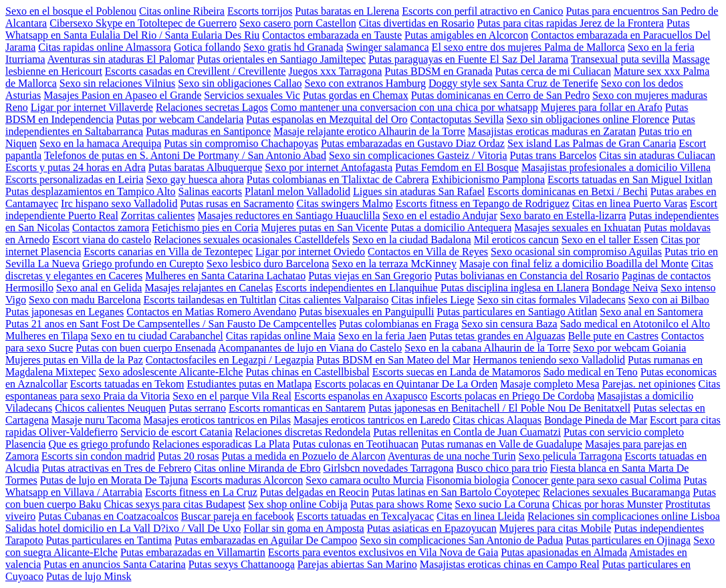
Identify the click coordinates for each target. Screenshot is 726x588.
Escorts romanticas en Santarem (297, 408)
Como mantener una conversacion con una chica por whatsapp (404, 107)
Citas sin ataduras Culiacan (657, 155)
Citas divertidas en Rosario (417, 23)
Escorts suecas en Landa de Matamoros (457, 372)
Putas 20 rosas (189, 456)
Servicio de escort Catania (176, 432)
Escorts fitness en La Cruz (201, 492)
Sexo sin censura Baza (509, 324)
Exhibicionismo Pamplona (488, 179)
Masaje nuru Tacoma (96, 420)
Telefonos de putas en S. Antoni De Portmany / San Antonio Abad (185, 155)
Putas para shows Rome (401, 504)
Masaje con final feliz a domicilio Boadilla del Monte (574, 264)
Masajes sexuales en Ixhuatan (578, 228)
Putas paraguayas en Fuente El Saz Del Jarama (468, 59)
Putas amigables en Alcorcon (466, 35)
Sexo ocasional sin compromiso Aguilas (576, 252)
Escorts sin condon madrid (98, 456)
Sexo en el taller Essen (610, 240)
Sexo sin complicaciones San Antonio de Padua (461, 540)
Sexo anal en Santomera (651, 312)
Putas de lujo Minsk (89, 576)
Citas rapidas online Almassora (105, 47)
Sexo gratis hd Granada (293, 47)
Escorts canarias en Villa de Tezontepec (168, 252)
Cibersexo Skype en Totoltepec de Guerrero (143, 23)
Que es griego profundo (99, 444)
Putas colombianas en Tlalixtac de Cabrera (338, 179)
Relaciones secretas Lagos (212, 107)
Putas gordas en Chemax (356, 95)
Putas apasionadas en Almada (564, 552)
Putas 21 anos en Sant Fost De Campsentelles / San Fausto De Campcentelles (171, 324)
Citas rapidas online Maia (281, 336)
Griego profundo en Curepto (143, 264)
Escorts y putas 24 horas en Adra (76, 167)
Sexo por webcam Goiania (629, 348)
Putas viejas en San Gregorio (370, 276)
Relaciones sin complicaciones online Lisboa (624, 516)
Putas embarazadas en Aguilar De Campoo (266, 540)
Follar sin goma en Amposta (304, 528)
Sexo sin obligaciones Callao (240, 83)
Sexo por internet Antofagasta (329, 167)
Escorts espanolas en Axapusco (361, 396)
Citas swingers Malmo (345, 203)
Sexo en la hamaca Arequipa (100, 143)
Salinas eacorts (211, 191)
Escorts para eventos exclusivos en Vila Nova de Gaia (383, 552)
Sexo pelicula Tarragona (571, 456)
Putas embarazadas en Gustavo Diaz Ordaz (413, 143)
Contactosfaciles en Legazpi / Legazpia (230, 360)
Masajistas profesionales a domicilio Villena (616, 167)
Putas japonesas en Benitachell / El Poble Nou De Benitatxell (499, 408)
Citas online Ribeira (182, 11)
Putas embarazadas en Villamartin (193, 552)
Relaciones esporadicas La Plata (221, 444)
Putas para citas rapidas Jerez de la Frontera (571, 23)
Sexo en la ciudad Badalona (412, 240)
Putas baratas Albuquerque (206, 167)
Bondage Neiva (625, 288)
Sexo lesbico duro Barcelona (268, 264)
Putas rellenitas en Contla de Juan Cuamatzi (467, 432)
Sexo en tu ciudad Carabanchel (157, 336)
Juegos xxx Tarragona (335, 71)
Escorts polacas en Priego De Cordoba (513, 396)
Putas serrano (197, 408)
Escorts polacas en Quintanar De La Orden (406, 384)
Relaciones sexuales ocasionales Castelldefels (252, 240)
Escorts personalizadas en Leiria (75, 179)
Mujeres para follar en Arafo (602, 107)
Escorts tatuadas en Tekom (127, 384)
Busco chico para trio (501, 468)
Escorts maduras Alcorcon (247, 480)
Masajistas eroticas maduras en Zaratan (552, 131)
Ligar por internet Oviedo (310, 252)
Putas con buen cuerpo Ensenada (146, 348)
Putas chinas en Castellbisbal (307, 372)
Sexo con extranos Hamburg (365, 83)
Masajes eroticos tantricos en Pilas (217, 420)
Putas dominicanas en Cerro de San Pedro (501, 95)
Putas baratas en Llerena (347, 11)
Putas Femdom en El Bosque (457, 167)
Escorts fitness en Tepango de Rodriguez (483, 203)
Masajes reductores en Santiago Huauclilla (288, 215)
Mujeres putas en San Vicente (325, 228)
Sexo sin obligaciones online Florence (588, 119)
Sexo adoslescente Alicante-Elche (171, 372)
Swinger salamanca (388, 47)
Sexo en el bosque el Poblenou (71, 11)
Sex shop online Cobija (298, 504)
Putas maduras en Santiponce (208, 131)
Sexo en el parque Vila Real (232, 396)
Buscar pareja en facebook (238, 516)
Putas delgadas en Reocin (315, 492)
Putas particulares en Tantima (109, 540)
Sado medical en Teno (591, 372)
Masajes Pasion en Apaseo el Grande (122, 95)
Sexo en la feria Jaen (382, 336)
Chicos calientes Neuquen (110, 408)
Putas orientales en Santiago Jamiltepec (281, 59)
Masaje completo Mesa (550, 384)
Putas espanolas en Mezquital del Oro (327, 119)
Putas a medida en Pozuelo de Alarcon (304, 456)
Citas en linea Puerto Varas (630, 203)
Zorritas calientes (158, 215)
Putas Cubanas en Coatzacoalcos (108, 516)
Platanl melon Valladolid (297, 191)
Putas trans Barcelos (554, 155)
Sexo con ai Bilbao (669, 300)
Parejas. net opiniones (649, 384)
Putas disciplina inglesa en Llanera (515, 288)
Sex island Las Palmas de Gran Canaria (592, 143)
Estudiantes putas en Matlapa (249, 384)
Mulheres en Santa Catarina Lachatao (225, 276)
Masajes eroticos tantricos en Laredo (372, 420)
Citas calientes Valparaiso (334, 300)
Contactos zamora (111, 228)
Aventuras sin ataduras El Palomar (121, 59)
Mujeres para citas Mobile (556, 528)
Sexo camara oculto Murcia (364, 480)
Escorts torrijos (260, 11)
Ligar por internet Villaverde (92, 107)
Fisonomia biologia (468, 480)
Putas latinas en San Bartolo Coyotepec (456, 492)
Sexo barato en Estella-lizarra (563, 215)
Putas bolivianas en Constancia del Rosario (527, 276)
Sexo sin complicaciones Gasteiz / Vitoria (418, 155)
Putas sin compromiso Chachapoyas (241, 143)
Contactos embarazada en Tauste (332, 35)
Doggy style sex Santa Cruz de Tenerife (513, 83)
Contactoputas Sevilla (457, 119)
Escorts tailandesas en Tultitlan (210, 300)
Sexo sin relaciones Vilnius (117, 83)
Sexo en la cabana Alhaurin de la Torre (487, 348)
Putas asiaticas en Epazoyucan (432, 528)
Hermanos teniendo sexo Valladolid (549, 360)
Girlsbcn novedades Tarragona (388, 468)
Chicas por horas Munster (607, 504)
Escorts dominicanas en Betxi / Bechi (568, 191)
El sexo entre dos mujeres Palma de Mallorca (528, 47)
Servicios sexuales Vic (252, 95)
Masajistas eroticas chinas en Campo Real (510, 564)
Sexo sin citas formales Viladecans (552, 300)
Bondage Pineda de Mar (596, 420)
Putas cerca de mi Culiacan (553, 71)
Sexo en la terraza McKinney (394, 264)
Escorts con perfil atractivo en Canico (482, 11)
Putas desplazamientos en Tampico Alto (91, 191)
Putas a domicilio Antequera (451, 228)
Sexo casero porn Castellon (298, 23)
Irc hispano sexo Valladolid (119, 203)
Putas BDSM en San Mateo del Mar (393, 360)
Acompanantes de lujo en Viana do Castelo (310, 348)
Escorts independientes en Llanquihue (357, 288)
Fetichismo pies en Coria (205, 228)
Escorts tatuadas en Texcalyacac (365, 516)
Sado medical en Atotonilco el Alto (635, 324)
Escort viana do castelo (102, 240)
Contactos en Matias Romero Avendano (211, 312)
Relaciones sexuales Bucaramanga (616, 492)
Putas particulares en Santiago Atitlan (517, 312)
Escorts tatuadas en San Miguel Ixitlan (630, 179)
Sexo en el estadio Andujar (440, 215)
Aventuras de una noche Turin (452, 456)
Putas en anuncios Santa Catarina (114, 564)
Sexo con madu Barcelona (85, 300)
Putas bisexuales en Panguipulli (366, 312)
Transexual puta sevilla (620, 59)
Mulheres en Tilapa (47, 336)
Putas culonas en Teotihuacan (356, 444)
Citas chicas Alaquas (497, 420)
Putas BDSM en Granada (438, 71)
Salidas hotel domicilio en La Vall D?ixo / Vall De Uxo (123, 528)
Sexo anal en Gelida (99, 288)
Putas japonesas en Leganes (65, 312)
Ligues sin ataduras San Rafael (419, 191)
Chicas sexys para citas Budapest (175, 504)
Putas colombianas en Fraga (399, 324)
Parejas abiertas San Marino (357, 564)
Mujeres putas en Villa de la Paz (74, 360)
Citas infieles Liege (433, 300)
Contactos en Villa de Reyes (428, 252)
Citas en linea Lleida (481, 516)
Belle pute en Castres (614, 336)
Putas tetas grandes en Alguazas (497, 336)
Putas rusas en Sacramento (237, 203)
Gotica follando (207, 47)
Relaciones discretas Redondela (303, 432)
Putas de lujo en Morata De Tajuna (114, 480)
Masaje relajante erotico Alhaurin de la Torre (369, 131)
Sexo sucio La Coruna (502, 504)
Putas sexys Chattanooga (242, 564)
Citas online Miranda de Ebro (257, 468)
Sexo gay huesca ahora (195, 179)
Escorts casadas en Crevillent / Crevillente (196, 71)
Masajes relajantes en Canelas (208, 288)
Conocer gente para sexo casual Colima (597, 480)
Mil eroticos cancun (516, 240)
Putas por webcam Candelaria (180, 119)
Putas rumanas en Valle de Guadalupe (502, 444)
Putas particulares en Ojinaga (628, 540)
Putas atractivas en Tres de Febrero (117, 468)
